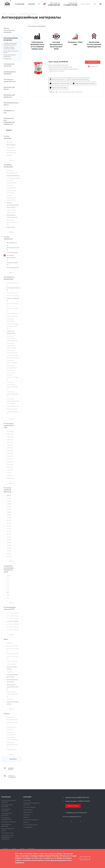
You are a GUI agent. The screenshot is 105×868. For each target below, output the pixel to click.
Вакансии (26, 817)
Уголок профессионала (31, 825)
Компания (27, 797)
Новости (26, 822)
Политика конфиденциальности (72, 817)
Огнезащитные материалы (9, 65)
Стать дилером (28, 810)
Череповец (32, 848)
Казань (14, 848)
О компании (27, 800)
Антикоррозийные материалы (12, 39)
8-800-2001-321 (54, 5)
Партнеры (27, 815)
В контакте (64, 821)
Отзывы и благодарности (31, 820)
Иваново (6, 848)
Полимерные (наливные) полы (12, 80)
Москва (22, 848)
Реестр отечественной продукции (9, 30)
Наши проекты (28, 812)
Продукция (6, 797)
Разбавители (8, 59)
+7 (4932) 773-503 (70, 5)
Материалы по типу (12, 112)
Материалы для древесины (9, 96)
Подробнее (20, 863)
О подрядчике (28, 827)
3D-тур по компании (30, 807)
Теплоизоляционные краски (11, 104)
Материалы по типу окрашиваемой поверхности (12, 121)
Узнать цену (93, 62)
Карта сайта (5, 861)
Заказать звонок (73, 806)
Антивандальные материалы (10, 73)
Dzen (81, 821)
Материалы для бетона (12, 88)
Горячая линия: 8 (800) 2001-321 (77, 798)
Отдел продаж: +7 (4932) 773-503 (77, 801)
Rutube (71, 821)
